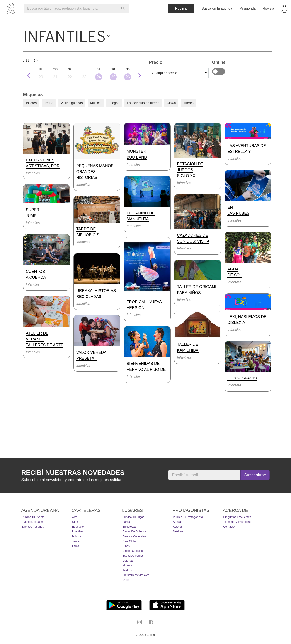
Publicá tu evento (33, 517)
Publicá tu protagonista (188, 517)
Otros (76, 546)
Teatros (127, 570)
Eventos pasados (33, 527)
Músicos (178, 531)
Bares (126, 522)
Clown (171, 103)
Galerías (128, 561)
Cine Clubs (129, 541)
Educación (79, 527)
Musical (96, 103)
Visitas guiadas (72, 103)
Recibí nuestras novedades (73, 472)
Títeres (188, 103)
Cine (75, 522)
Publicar (182, 8)
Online (219, 72)
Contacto (229, 527)
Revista (268, 8)
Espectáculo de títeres (143, 103)
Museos (128, 565)
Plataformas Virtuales (136, 575)
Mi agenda (248, 8)
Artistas (178, 522)
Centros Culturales (134, 536)
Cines (126, 546)
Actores (178, 527)
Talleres (31, 103)
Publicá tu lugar (133, 517)
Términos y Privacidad (237, 522)
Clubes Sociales (133, 551)
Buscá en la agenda (217, 8)
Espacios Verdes (133, 556)
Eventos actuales (33, 522)
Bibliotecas (129, 527)
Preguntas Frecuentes (237, 517)
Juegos (114, 103)
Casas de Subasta (134, 531)
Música (77, 536)
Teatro (49, 103)
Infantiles (78, 531)
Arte (75, 517)
